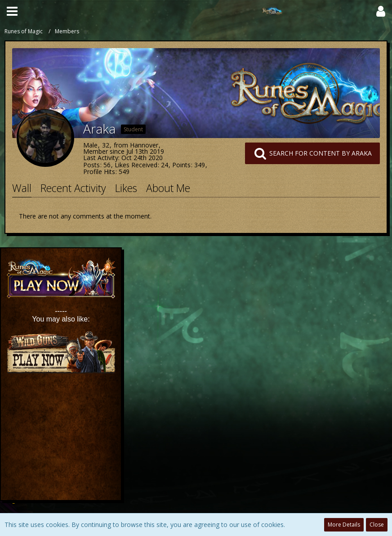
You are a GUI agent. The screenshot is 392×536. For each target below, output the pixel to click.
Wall (22, 188)
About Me (168, 188)
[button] (12, 11)
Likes (126, 188)
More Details (344, 525)
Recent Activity (73, 188)
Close (377, 525)
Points (181, 165)
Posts (91, 165)
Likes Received (136, 165)
